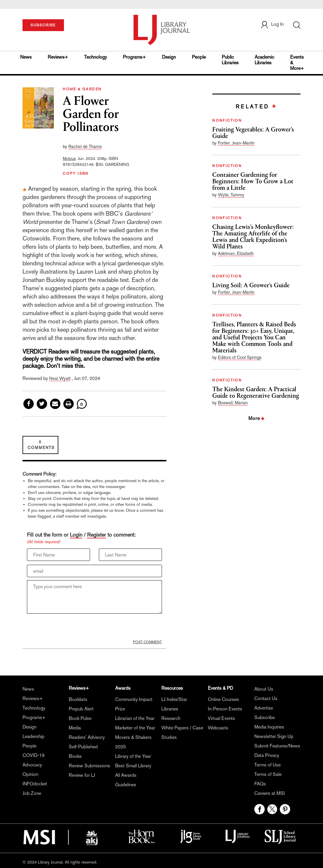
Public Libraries (230, 60)
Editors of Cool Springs (240, 357)
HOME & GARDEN (82, 89)
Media (75, 728)
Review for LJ (82, 775)
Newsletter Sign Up (274, 736)
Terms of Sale (268, 774)
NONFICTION (227, 121)
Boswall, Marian (233, 403)
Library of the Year (133, 756)
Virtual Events (221, 718)
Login (76, 535)
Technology (95, 57)
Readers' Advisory (87, 737)
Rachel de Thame (85, 146)
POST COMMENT (147, 642)
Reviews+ (58, 57)
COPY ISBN (76, 174)
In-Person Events (225, 709)
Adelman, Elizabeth (236, 253)
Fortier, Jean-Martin (236, 143)
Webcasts (218, 728)
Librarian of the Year (135, 718)
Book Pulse (80, 718)
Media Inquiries (269, 727)
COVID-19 (33, 755)
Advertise (264, 708)
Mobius (69, 158)
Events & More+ (297, 63)
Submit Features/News (277, 746)
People (199, 57)
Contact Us (266, 698)
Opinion (30, 774)
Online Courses (223, 699)
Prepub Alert (81, 709)
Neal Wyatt (60, 378)
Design (169, 57)
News (26, 57)
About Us (264, 689)
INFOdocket (35, 784)
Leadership (33, 736)
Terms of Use (267, 765)
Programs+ (134, 57)
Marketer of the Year (135, 728)
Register (97, 535)
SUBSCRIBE (43, 25)
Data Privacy (267, 755)
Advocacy (32, 765)
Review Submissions (89, 766)
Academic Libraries (264, 60)
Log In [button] (272, 24)
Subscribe (265, 717)
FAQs (260, 784)
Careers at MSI (270, 793)
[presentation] (72, 628)
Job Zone (32, 793)
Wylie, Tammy (231, 195)
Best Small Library (133, 766)
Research (171, 718)
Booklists (78, 699)
